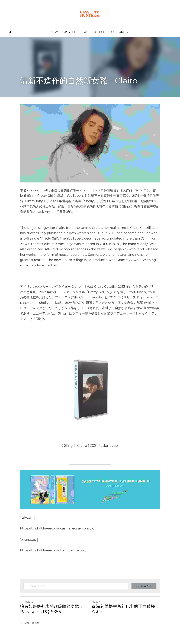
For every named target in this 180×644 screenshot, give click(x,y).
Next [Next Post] (96, 602)
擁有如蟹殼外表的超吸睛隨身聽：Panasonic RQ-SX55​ (52, 609)
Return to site (30, 623)
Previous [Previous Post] (27, 602)
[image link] (90, 14)
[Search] (10, 32)
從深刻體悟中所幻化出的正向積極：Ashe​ (126, 609)
